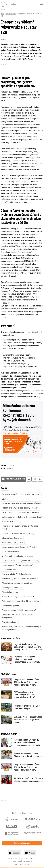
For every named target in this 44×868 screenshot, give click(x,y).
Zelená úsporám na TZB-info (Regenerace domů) (22, 517)
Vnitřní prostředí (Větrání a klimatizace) (18, 556)
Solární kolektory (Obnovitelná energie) (18, 597)
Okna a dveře (7, 512)
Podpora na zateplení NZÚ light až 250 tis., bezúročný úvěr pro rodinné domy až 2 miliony (28, 682)
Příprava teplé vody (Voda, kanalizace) (18, 583)
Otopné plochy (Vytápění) (12, 538)
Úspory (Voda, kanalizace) (12, 588)
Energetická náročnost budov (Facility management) (17, 616)
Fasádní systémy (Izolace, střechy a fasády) (20, 508)
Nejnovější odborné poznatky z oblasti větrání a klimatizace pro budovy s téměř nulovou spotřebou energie (29, 647)
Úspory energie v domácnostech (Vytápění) (19, 547)
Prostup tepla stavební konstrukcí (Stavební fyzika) (20, 527)
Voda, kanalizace (9, 570)
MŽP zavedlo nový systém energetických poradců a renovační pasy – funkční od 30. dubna (27, 695)
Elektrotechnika (8, 601)
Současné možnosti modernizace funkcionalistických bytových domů (28, 719)
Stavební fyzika (8, 521)
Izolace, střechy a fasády (30, 494)
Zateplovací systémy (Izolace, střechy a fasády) (22, 503)
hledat (40, 479)
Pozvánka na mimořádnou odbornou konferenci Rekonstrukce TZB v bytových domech (27, 659)
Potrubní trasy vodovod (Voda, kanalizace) (19, 579)
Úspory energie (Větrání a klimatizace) (17, 565)
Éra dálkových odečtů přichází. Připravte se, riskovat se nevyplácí (29, 755)
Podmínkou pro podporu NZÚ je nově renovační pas (27, 707)
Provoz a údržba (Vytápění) (23, 533)
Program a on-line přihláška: (15, 433)
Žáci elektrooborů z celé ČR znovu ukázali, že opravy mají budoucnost (29, 780)
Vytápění (5, 533)
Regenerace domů (11, 14)
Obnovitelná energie (10, 592)
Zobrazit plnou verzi (22, 843)
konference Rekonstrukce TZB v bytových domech (19, 415)
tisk (29, 479)
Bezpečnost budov (10, 622)
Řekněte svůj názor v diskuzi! (17, 479)
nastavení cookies (22, 864)
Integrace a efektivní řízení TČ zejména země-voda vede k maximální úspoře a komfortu (27, 742)
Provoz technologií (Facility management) (19, 610)
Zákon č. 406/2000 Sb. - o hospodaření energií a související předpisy (22, 628)
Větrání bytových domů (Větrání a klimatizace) (20, 561)
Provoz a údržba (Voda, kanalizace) (16, 574)
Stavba (2, 14)
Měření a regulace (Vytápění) (13, 542)
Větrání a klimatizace (10, 552)
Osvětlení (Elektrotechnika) (28, 601)
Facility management (10, 606)
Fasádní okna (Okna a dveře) (27, 512)
